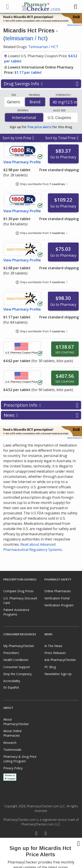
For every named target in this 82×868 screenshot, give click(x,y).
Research (10, 743)
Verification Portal (57, 598)
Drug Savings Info (41, 84)
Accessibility (12, 681)
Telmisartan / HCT (43, 47)
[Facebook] (36, 834)
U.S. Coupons (59, 117)
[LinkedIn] (46, 834)
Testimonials (12, 750)
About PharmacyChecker (16, 722)
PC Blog (50, 667)
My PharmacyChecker (19, 646)
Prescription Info (41, 405)
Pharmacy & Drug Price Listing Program (20, 759)
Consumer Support (17, 667)
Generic (14, 102)
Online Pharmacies (58, 591)
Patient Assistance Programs (16, 612)
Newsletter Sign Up (58, 674)
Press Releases (55, 653)
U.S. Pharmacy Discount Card (20, 600)
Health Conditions (16, 660)
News (41, 415)
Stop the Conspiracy (17, 674)
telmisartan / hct (25, 38)
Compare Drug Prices (18, 591)
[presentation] (41, 853)
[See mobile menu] (7, 6)
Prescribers (11, 653)
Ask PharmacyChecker (60, 660)
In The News (53, 646)
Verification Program (59, 605)
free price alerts (39, 127)
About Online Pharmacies (12, 733)
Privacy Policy (13, 768)
